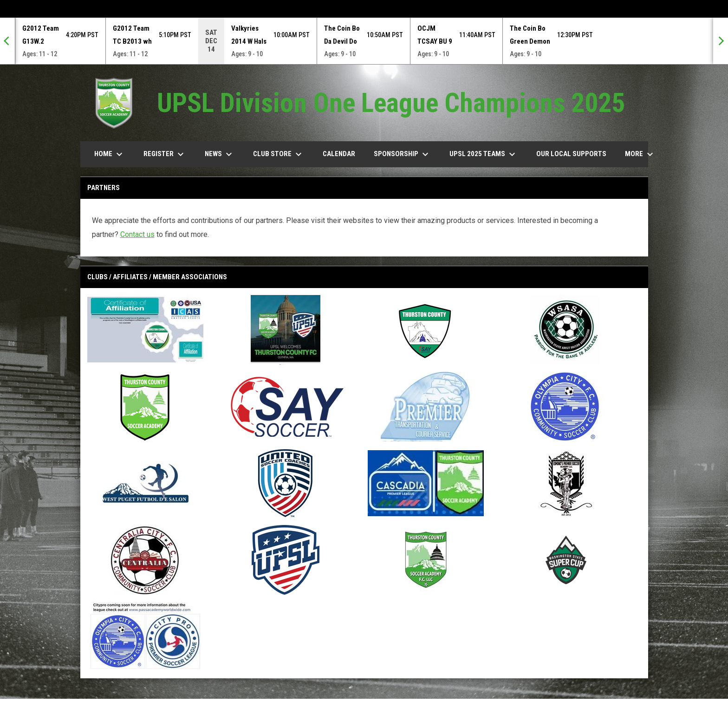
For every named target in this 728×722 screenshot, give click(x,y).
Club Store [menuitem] (279, 154)
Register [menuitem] (165, 154)
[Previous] (7, 41)
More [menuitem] (640, 154)
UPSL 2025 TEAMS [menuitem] (484, 154)
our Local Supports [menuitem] (571, 154)
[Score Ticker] (364, 41)
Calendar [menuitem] (339, 154)
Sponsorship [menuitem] (402, 154)
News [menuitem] (220, 154)
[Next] (721, 41)
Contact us (137, 234)
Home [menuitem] (110, 154)
